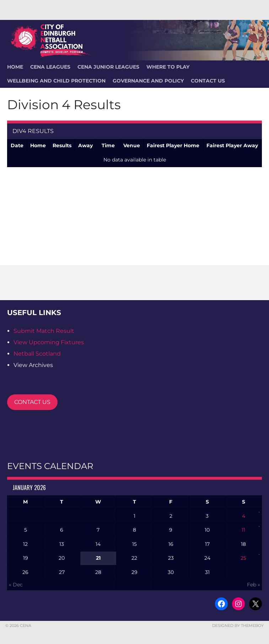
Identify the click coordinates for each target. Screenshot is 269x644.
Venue (132, 145)
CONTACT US (32, 402)
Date (17, 145)
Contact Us (208, 81)
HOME (15, 67)
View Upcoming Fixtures (49, 342)
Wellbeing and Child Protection (56, 81)
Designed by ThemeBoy (238, 626)
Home (38, 145)
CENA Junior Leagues (108, 67)
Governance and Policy (148, 81)
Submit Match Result (44, 331)
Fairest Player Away (232, 145)
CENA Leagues (50, 67)
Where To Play (168, 67)
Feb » (254, 585)
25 (243, 558)
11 (243, 530)
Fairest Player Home (173, 145)
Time (108, 145)
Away (85, 145)
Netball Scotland (37, 354)
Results (62, 145)
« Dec (16, 585)
